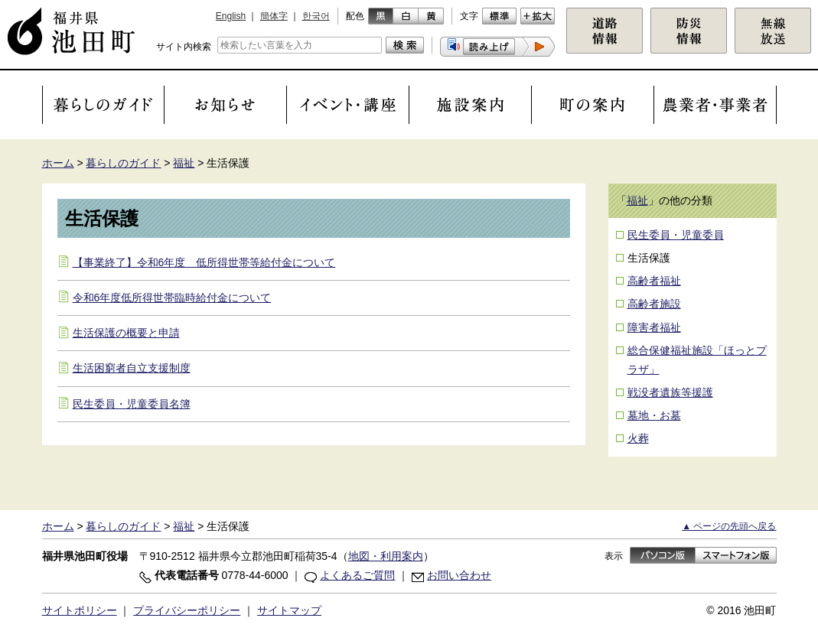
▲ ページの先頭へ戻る (729, 526)
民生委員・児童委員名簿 (132, 404)
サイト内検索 (184, 47)
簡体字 (274, 16)
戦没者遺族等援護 (670, 392)
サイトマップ (289, 610)
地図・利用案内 (386, 556)
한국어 (316, 16)
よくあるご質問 (357, 575)
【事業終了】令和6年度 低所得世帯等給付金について (204, 262)
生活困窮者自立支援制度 (132, 368)
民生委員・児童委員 (676, 235)
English (231, 16)
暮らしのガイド (123, 163)
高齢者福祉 (654, 281)
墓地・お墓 (654, 415)
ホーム (58, 163)
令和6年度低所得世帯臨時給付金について (172, 298)
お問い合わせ (459, 575)
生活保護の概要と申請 (126, 333)
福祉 (184, 163)
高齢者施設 (654, 304)
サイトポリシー (80, 610)
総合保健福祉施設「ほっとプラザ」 (697, 360)
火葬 (638, 438)
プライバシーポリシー (187, 610)
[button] (497, 47)
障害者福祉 (654, 327)
